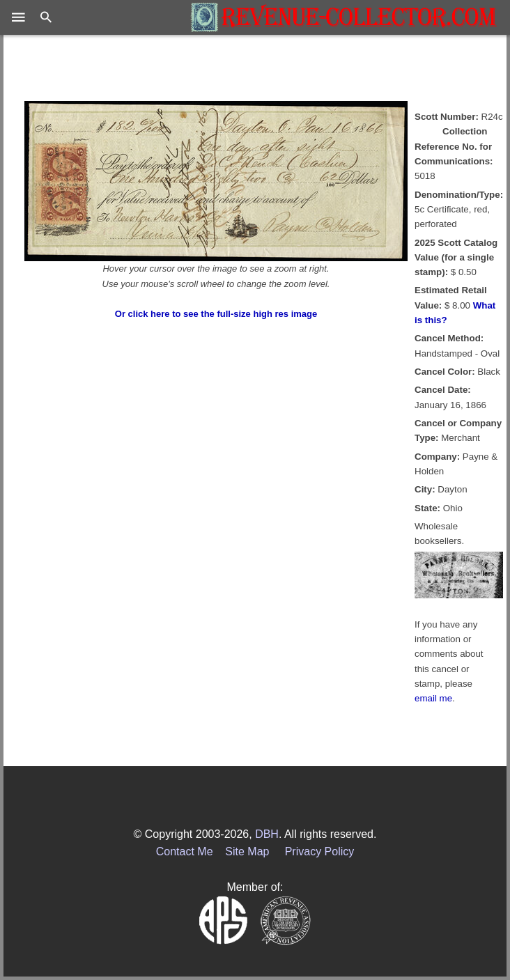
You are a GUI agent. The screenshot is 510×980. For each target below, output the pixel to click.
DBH (267, 834)
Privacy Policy (320, 851)
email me (433, 698)
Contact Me (185, 851)
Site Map (247, 851)
